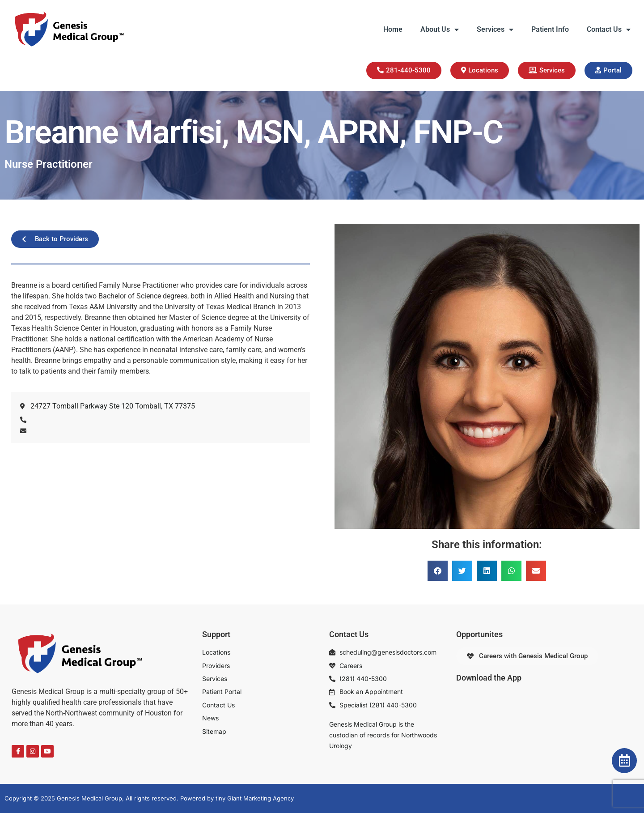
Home (393, 29)
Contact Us (609, 30)
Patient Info (550, 29)
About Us (440, 30)
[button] (438, 571)
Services (495, 30)
